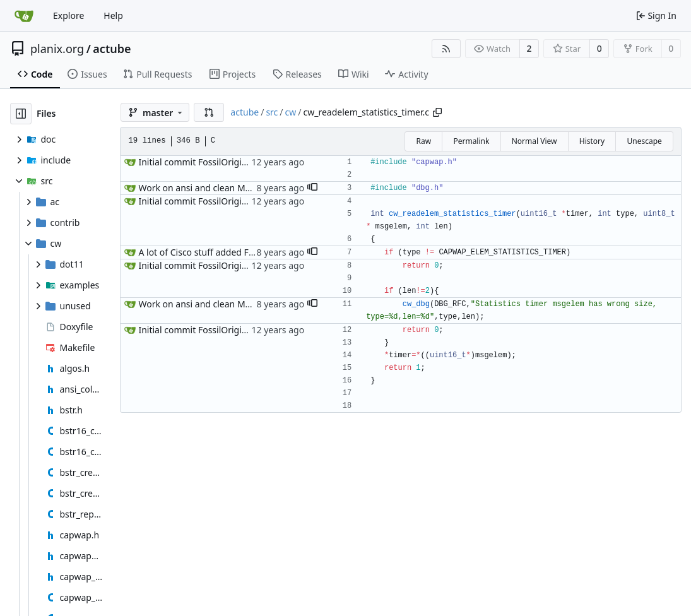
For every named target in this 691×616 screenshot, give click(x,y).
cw (291, 112)
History (592, 141)
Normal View (534, 141)
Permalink (471, 141)
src (272, 112)
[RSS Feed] (446, 49)
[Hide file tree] (21, 114)
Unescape (644, 141)
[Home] (24, 16)
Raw (423, 141)
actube (112, 49)
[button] (209, 112)
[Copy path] (437, 112)
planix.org (57, 49)
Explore (68, 15)
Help (113, 15)
